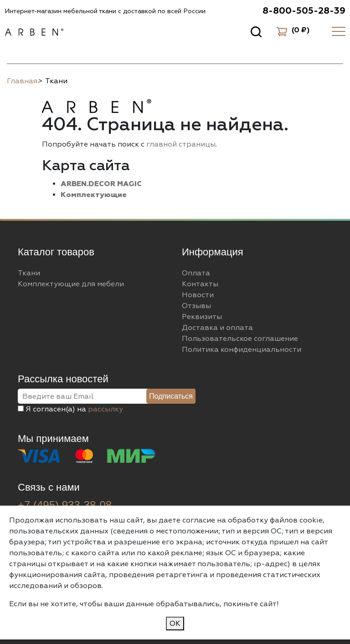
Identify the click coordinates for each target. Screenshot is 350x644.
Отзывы (196, 306)
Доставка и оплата (217, 328)
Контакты (200, 284)
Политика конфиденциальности (242, 350)
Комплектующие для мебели (71, 284)
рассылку (106, 409)
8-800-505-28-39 (304, 11)
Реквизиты (202, 317)
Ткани (29, 273)
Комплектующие (94, 195)
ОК (175, 624)
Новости (198, 295)
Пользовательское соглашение (240, 339)
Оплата (196, 273)
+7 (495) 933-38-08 (65, 505)
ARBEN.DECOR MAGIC (101, 184)
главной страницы (181, 144)
